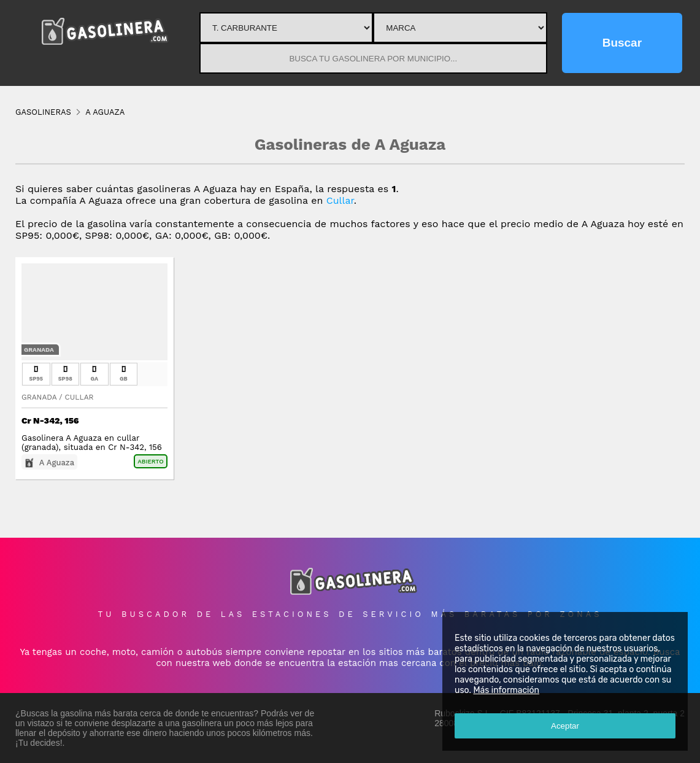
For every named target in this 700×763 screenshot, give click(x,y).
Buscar (622, 43)
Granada (39, 350)
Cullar (340, 200)
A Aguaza (57, 463)
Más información (506, 690)
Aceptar (565, 726)
